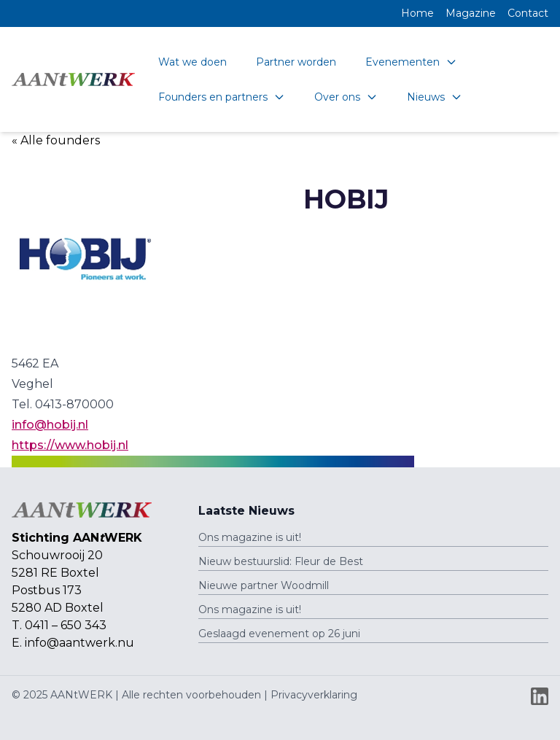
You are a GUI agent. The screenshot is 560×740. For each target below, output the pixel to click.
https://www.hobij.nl (70, 445)
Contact (528, 13)
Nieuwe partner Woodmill (264, 585)
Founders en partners (222, 97)
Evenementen (411, 62)
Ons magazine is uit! (250, 537)
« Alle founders (56, 140)
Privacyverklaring (314, 695)
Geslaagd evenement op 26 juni (279, 634)
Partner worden (296, 62)
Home (417, 13)
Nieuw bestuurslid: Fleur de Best (281, 561)
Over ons (346, 97)
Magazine (471, 13)
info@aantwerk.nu (79, 643)
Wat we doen (192, 62)
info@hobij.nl (50, 425)
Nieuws (435, 97)
